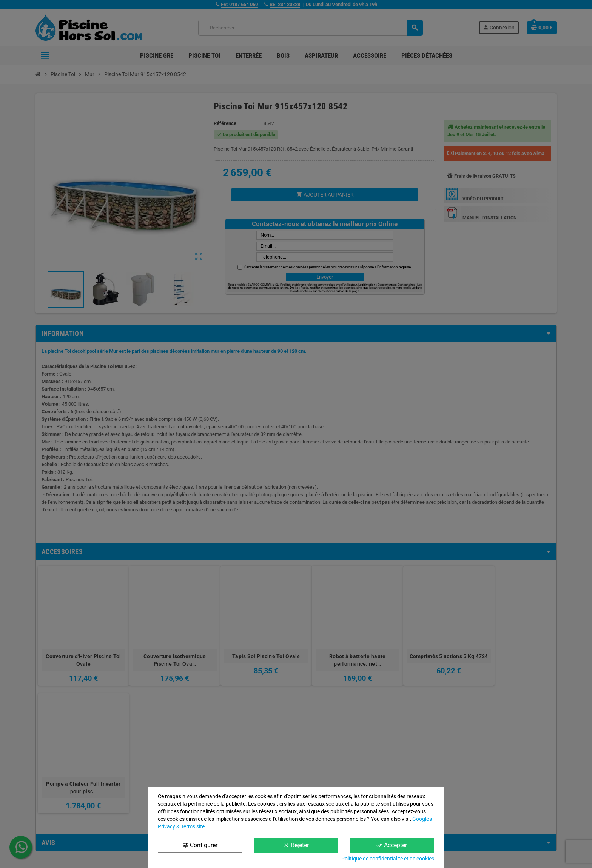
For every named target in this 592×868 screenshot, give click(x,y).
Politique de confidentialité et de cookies (388, 859)
